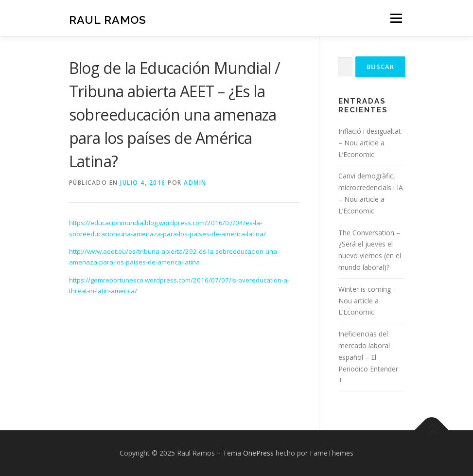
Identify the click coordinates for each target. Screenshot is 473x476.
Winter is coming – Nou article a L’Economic (368, 301)
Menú (396, 18)
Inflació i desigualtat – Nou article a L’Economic (370, 143)
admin (195, 183)
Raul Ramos (108, 19)
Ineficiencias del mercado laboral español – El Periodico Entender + (368, 357)
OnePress (258, 453)
